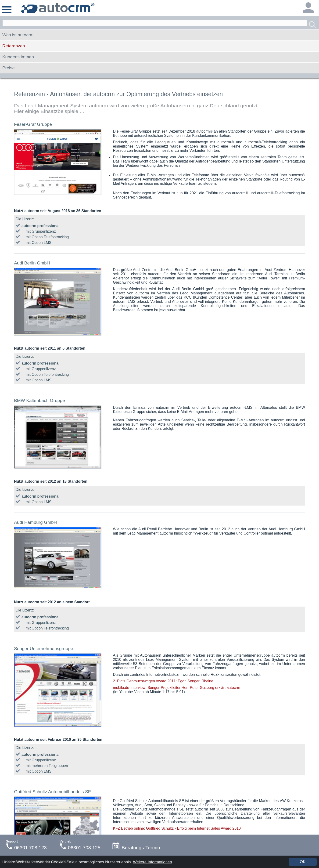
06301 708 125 (84, 848)
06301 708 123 (30, 848)
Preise (9, 68)
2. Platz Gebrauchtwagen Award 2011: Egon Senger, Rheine (163, 681)
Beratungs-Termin (136, 848)
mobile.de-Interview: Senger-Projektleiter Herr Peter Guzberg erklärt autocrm (176, 688)
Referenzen (14, 46)
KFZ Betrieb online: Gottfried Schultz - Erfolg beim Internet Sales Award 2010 (177, 828)
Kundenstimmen (18, 57)
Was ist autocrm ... (20, 35)
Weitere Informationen (152, 862)
